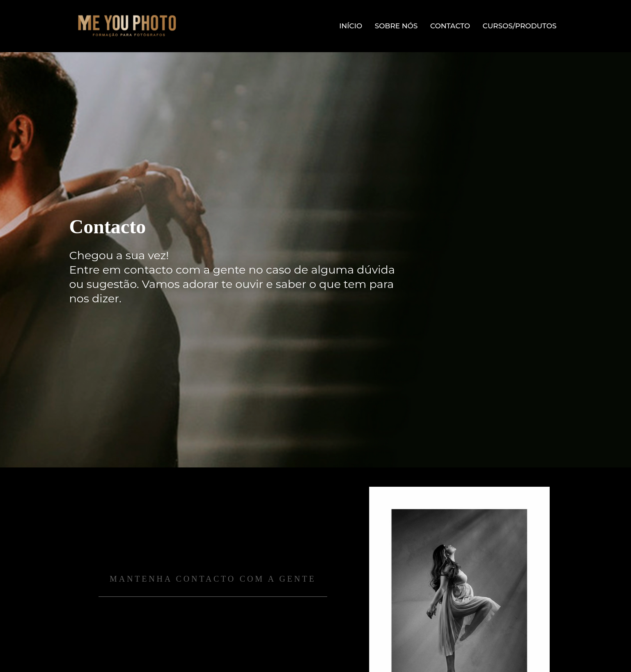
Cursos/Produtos (520, 26)
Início (351, 26)
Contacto (450, 26)
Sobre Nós (396, 26)
